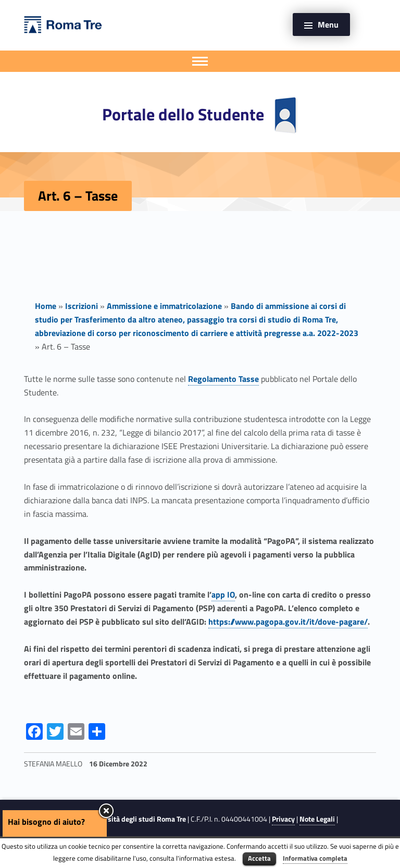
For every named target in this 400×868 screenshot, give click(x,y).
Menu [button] (328, 24)
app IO (223, 594)
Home (46, 306)
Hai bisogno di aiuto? (46, 822)
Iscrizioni (82, 306)
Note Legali (317, 819)
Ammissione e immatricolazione (164, 306)
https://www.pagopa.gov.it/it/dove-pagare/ (288, 622)
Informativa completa (315, 858)
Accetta (259, 858)
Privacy (283, 819)
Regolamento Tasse (223, 379)
